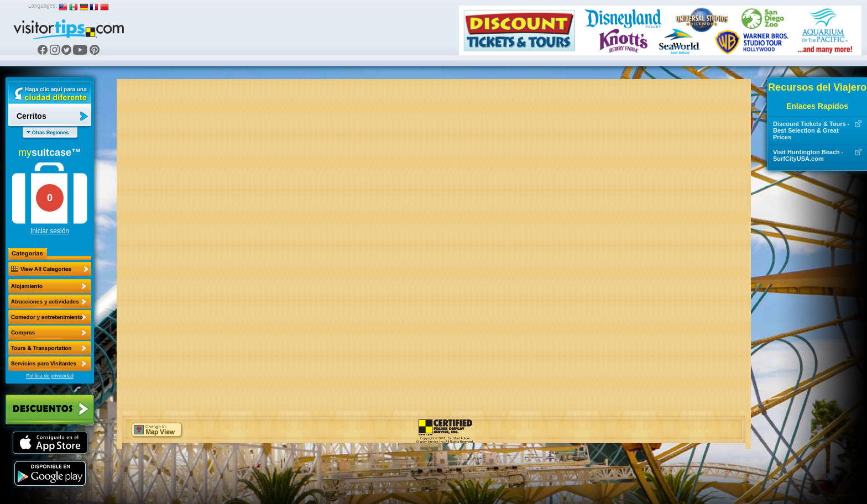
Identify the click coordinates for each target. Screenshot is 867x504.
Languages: (43, 6)
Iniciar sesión (50, 231)
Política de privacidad (50, 376)
